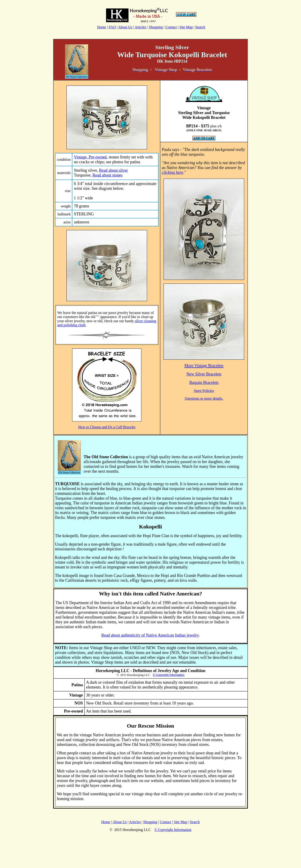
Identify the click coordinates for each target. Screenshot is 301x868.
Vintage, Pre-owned (90, 157)
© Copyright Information (169, 675)
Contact (171, 27)
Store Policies (204, 391)
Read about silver (113, 170)
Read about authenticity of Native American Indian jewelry (150, 635)
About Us (125, 27)
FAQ (112, 27)
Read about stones (108, 175)
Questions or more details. (204, 398)
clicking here (172, 172)
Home (102, 27)
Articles (141, 27)
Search (200, 27)
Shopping (156, 27)
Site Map (186, 27)
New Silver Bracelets (204, 374)
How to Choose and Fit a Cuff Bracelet (107, 427)
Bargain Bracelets (204, 383)
